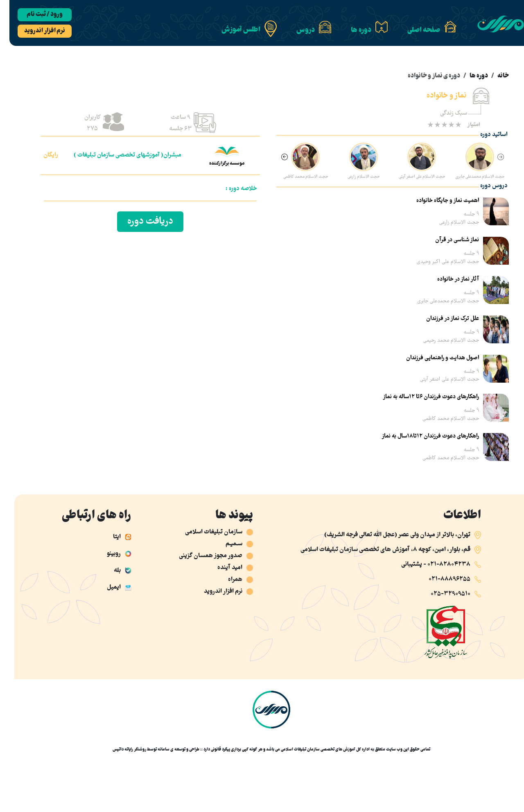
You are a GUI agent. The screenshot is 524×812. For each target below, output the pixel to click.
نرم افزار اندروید (35, 31)
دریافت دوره (141, 222)
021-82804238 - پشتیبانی (426, 565)
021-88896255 (440, 579)
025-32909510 (441, 594)
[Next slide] (275, 158)
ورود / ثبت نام (35, 15)
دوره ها (469, 76)
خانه (494, 76)
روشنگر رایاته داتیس (120, 750)
